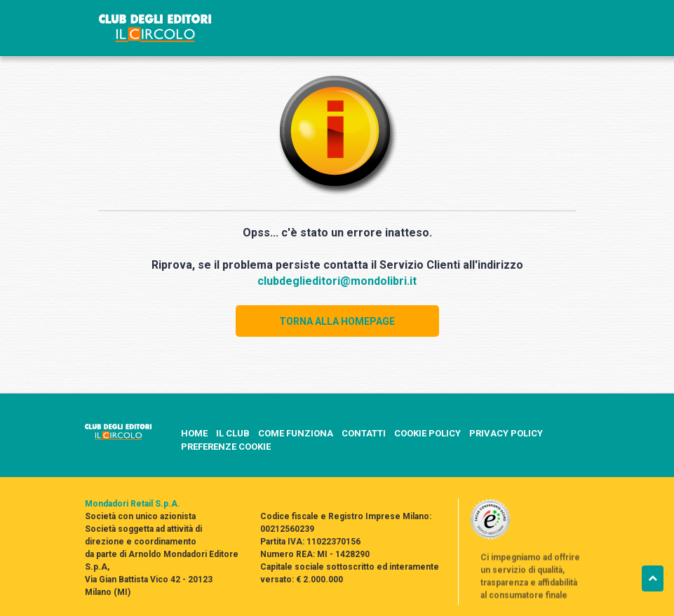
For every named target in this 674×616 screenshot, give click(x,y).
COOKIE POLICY (427, 433)
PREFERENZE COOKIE (226, 447)
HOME (194, 433)
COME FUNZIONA (296, 433)
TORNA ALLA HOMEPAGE (337, 321)
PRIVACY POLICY (506, 433)
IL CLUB (233, 433)
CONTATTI (364, 433)
